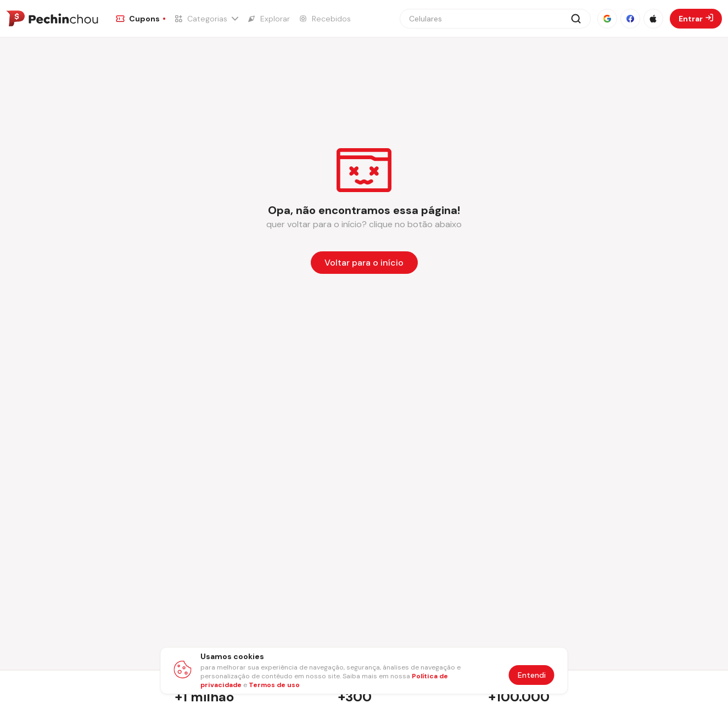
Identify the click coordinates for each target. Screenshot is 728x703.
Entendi (532, 675)
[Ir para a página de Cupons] (141, 19)
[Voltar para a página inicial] (364, 263)
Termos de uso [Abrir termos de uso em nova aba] (274, 685)
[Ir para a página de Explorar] (268, 19)
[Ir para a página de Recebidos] (325, 19)
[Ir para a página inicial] (52, 19)
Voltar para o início (364, 263)
